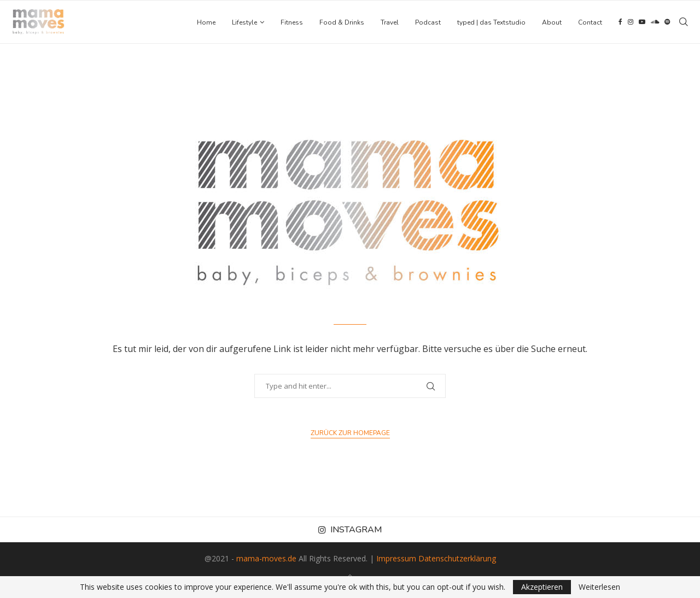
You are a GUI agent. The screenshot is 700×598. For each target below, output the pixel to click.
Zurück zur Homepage (350, 433)
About (552, 22)
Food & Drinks (342, 22)
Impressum (396, 558)
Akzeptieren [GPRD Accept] (542, 587)
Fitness (292, 22)
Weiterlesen (599, 587)
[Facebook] (620, 22)
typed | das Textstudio (491, 22)
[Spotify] (667, 22)
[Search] (684, 22)
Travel (390, 22)
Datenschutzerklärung (457, 558)
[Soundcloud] (655, 22)
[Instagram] (631, 22)
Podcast (428, 22)
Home (206, 22)
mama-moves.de (266, 558)
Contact (590, 22)
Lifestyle (244, 22)
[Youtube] (642, 22)
